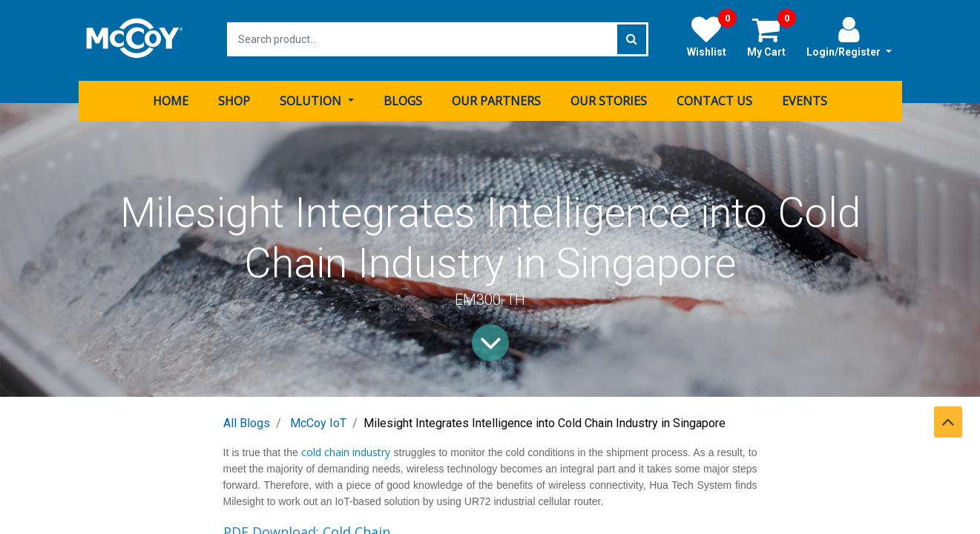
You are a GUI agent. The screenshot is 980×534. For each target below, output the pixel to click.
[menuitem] (171, 99)
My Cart (772, 36)
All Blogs (247, 421)
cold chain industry (345, 450)
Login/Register (849, 36)
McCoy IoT (318, 421)
